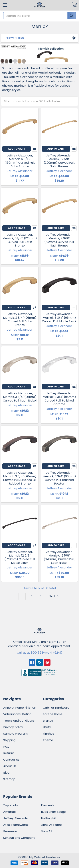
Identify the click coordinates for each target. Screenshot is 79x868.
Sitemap (9, 779)
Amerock (10, 812)
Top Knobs (11, 805)
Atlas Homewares (16, 825)
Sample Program (15, 734)
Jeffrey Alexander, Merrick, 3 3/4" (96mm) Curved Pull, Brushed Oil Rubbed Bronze (20, 478)
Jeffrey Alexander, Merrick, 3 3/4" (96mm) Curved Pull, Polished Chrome (59, 399)
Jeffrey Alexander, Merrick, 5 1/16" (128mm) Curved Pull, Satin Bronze (20, 240)
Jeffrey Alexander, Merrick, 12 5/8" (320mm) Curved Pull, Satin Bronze (59, 161)
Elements (48, 805)
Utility (47, 727)
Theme (48, 740)
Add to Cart (17, 149)
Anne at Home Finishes (19, 708)
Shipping (9, 740)
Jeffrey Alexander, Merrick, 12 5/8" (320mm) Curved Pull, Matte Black (20, 557)
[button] (74, 38)
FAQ (6, 747)
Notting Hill (49, 818)
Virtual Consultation (17, 714)
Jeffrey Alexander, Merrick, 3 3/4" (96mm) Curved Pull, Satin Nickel (20, 397)
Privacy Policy (13, 727)
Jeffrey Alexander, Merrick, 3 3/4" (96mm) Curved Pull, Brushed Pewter (59, 478)
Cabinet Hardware (56, 708)
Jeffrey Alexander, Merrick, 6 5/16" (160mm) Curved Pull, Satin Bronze (20, 161)
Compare (35, 149)
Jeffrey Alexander (16, 818)
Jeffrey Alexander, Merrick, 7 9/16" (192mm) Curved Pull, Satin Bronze (59, 240)
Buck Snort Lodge (53, 812)
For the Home (53, 714)
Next (54, 596)
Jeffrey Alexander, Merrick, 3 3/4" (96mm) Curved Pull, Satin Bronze (20, 319)
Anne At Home (51, 825)
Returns (9, 753)
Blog (6, 773)
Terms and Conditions (19, 721)
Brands (48, 721)
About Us (10, 766)
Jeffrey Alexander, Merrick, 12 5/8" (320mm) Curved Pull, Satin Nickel (59, 557)
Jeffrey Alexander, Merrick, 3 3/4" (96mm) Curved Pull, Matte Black (59, 318)
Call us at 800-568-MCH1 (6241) (40, 653)
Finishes (48, 734)
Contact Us (11, 760)
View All (46, 831)
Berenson (10, 831)
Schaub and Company (19, 838)
